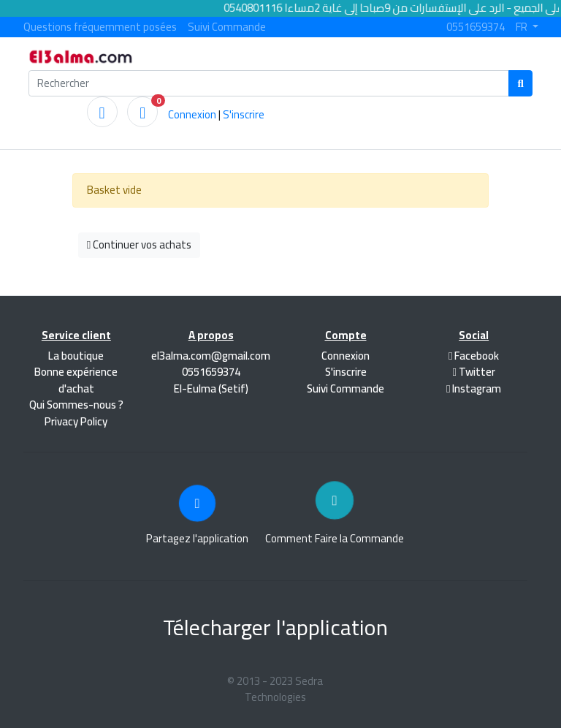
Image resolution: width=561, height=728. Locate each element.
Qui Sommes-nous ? (76, 405)
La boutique (76, 356)
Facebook (474, 356)
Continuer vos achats (139, 244)
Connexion (192, 114)
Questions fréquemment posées (100, 27)
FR (523, 27)
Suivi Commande (227, 27)
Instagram (474, 388)
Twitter (473, 372)
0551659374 (476, 27)
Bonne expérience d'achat (76, 380)
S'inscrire (244, 114)
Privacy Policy (76, 421)
